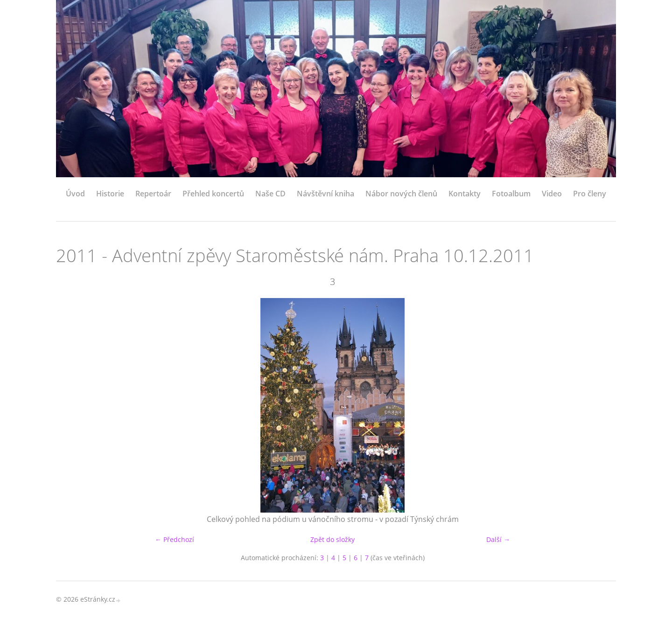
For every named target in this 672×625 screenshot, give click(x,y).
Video (552, 194)
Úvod (75, 194)
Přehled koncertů (213, 194)
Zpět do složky (332, 539)
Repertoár (153, 194)
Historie (110, 194)
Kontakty (465, 194)
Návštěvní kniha (325, 194)
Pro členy (590, 194)
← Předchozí (175, 539)
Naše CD (270, 194)
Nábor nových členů (401, 194)
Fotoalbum (511, 194)
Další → (498, 539)
